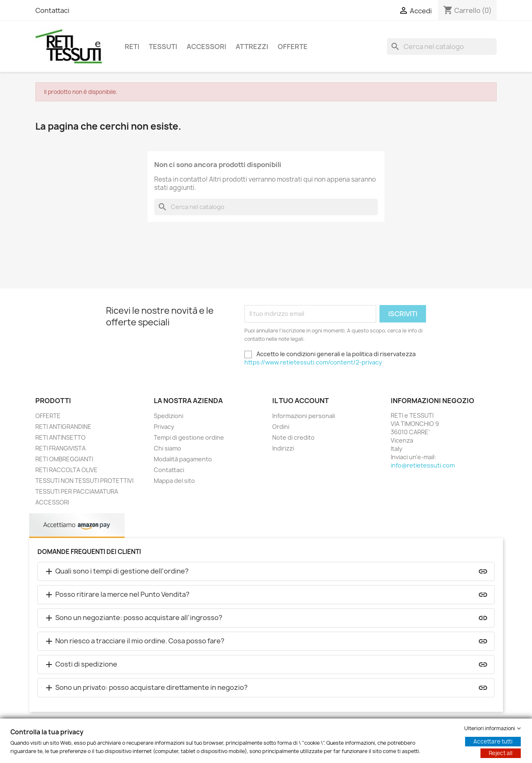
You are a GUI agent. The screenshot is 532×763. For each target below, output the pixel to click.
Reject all (501, 753)
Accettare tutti (493, 741)
